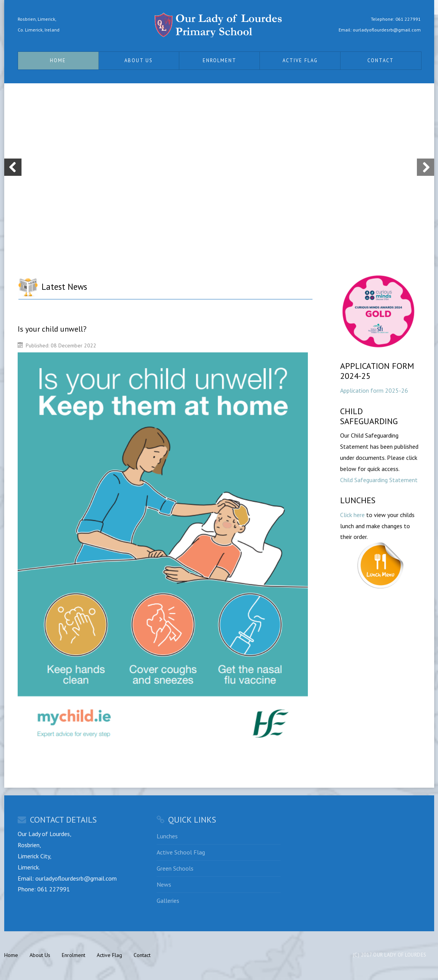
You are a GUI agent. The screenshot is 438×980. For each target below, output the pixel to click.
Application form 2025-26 (374, 390)
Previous (13, 167)
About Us (139, 60)
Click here (352, 515)
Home (58, 60)
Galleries (168, 901)
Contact (381, 60)
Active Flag (300, 60)
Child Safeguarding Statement (379, 480)
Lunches (167, 836)
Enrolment (220, 60)
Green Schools (175, 868)
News (164, 884)
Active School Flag (181, 852)
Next (426, 167)
